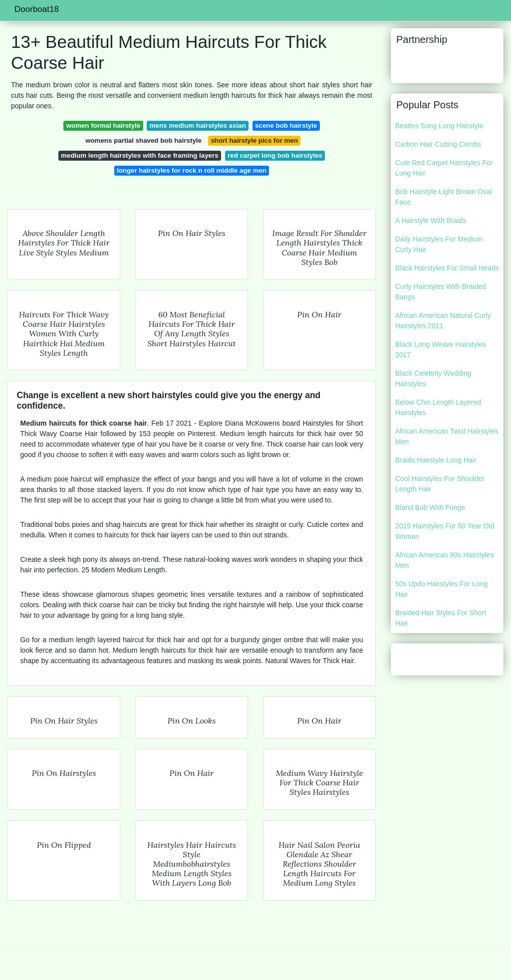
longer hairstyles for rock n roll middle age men (192, 170)
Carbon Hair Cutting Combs (438, 144)
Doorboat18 (37, 9)
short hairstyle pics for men (254, 140)
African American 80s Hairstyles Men (445, 560)
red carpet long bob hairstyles (275, 155)
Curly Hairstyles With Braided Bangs (441, 292)
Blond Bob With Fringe (430, 507)
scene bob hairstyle (286, 125)
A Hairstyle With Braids (431, 221)
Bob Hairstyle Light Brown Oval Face (444, 197)
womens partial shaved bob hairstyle (143, 140)
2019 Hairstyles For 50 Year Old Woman (445, 531)
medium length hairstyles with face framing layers (140, 155)
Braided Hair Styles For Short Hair (441, 618)
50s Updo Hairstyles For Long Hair (441, 589)
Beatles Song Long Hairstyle (439, 126)
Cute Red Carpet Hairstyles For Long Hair (444, 168)
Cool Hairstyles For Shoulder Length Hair (440, 484)
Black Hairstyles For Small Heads (447, 268)
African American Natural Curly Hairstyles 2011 (443, 321)
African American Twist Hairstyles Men (447, 436)
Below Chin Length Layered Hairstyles (438, 407)
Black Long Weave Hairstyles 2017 (441, 350)
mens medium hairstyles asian (198, 125)
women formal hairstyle (104, 125)
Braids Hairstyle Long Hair (436, 460)
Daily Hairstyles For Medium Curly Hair (439, 244)
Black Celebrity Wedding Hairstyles (433, 378)
